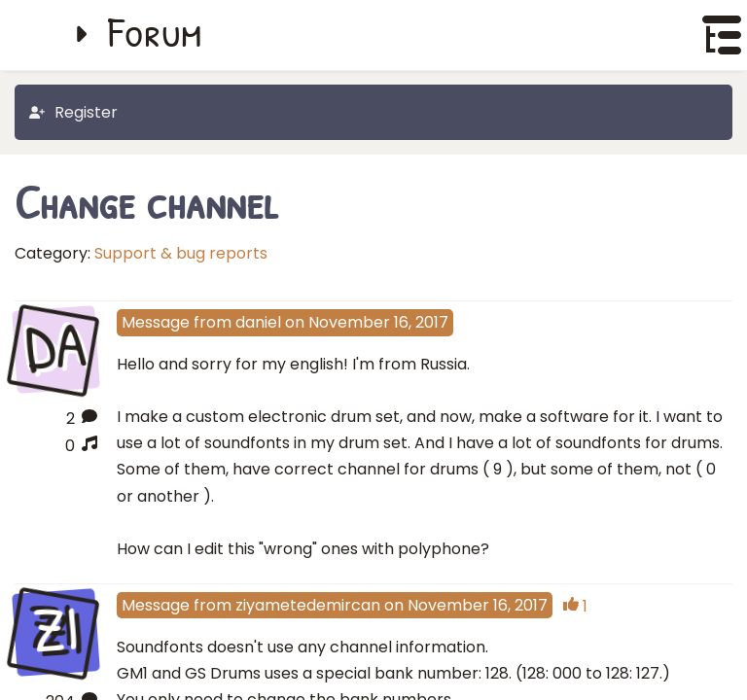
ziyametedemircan (308, 605)
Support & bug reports (181, 253)
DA (56, 348)
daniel (258, 322)
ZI (55, 630)
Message (156, 322)
